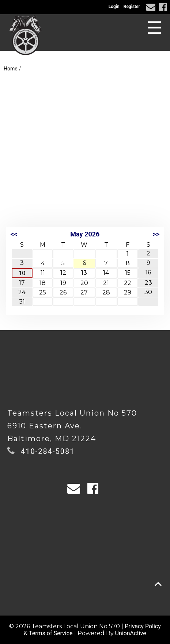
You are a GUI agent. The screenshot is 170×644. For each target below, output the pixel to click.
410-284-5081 (48, 451)
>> (156, 234)
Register (132, 7)
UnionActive (131, 633)
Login (114, 7)
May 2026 (85, 234)
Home (11, 69)
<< (14, 234)
